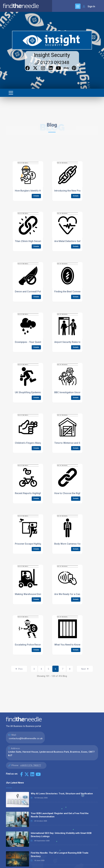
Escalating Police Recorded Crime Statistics (39, 645)
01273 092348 (52, 62)
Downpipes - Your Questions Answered (36, 342)
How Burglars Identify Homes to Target (36, 191)
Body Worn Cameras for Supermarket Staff (78, 544)
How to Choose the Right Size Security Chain (79, 493)
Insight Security (52, 55)
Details (36, 196)
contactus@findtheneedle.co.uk (26, 738)
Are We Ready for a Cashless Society (75, 594)
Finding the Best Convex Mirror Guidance (77, 292)
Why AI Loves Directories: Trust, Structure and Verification (62, 794)
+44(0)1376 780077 (31, 765)
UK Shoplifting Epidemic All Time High (36, 392)
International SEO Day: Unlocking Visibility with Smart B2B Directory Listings (61, 835)
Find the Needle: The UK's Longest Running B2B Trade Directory (60, 855)
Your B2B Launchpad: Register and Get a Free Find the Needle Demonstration (60, 815)
